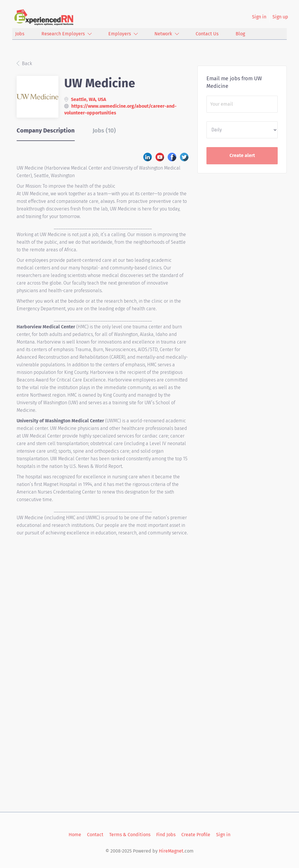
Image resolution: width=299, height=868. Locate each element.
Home (75, 835)
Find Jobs (166, 835)
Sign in (259, 17)
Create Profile (196, 835)
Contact (95, 835)
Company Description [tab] (46, 130)
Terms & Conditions (130, 835)
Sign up (280, 17)
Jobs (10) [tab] (104, 130)
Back (26, 63)
